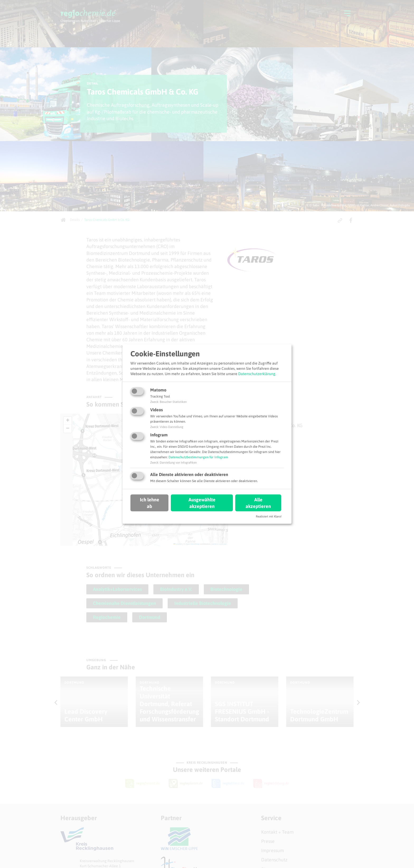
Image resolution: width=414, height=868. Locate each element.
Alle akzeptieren (258, 503)
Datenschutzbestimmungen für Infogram (198, 457)
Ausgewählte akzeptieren (202, 503)
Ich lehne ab (150, 503)
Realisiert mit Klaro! (269, 516)
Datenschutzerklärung (257, 374)
